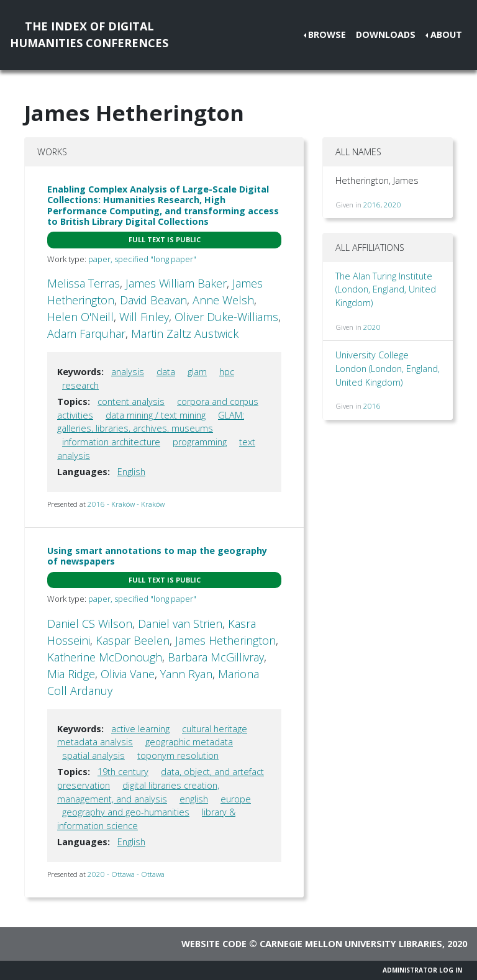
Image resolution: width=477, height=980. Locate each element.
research (80, 385)
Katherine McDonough (105, 657)
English (131, 472)
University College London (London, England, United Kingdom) (388, 368)
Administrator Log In (422, 970)
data (166, 372)
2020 (393, 205)
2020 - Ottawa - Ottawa (126, 874)
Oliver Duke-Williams (226, 317)
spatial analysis (93, 755)
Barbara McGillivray (216, 657)
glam (197, 372)
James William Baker (176, 283)
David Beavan (153, 300)
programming (200, 442)
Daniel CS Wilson (90, 624)
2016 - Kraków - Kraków (126, 504)
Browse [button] (327, 34)
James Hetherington (225, 640)
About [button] (446, 34)
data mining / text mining (156, 415)
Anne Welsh (223, 300)
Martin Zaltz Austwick (185, 333)
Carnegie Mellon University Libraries (351, 944)
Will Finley (144, 317)
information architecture (111, 442)
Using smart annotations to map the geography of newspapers (157, 556)
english (194, 799)
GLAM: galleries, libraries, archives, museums (151, 422)
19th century (123, 772)
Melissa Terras (84, 283)
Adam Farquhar (86, 333)
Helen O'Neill (80, 317)
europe (236, 799)
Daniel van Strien (180, 624)
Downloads (386, 34)
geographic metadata (189, 742)
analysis (128, 372)
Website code (214, 944)
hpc (227, 372)
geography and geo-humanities (126, 812)
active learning (140, 729)
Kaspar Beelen (133, 640)
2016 (372, 205)
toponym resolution (178, 755)
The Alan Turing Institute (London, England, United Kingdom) (386, 289)
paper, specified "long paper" (142, 259)
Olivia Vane (128, 674)
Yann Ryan (186, 674)
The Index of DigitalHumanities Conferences (89, 34)
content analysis (131, 402)
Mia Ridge (71, 674)
